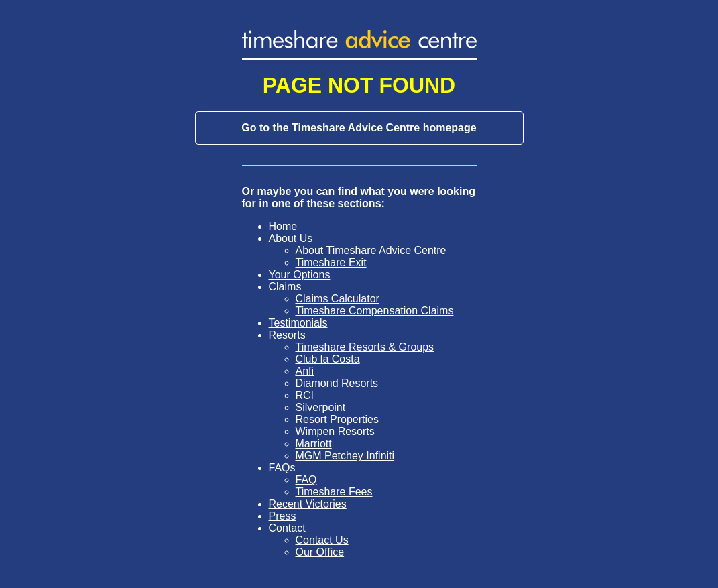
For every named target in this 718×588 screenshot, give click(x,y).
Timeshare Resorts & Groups (365, 347)
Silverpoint (321, 407)
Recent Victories (308, 504)
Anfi (305, 371)
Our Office (320, 552)
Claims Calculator (338, 299)
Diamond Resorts (337, 383)
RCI (305, 395)
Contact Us (322, 540)
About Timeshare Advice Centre (371, 250)
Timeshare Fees (334, 492)
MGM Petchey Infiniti (345, 456)
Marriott (314, 444)
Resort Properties (338, 419)
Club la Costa (328, 359)
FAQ (306, 480)
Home (283, 226)
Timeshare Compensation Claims (375, 311)
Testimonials (298, 323)
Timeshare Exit (331, 262)
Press (283, 516)
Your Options (300, 275)
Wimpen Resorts (335, 431)
